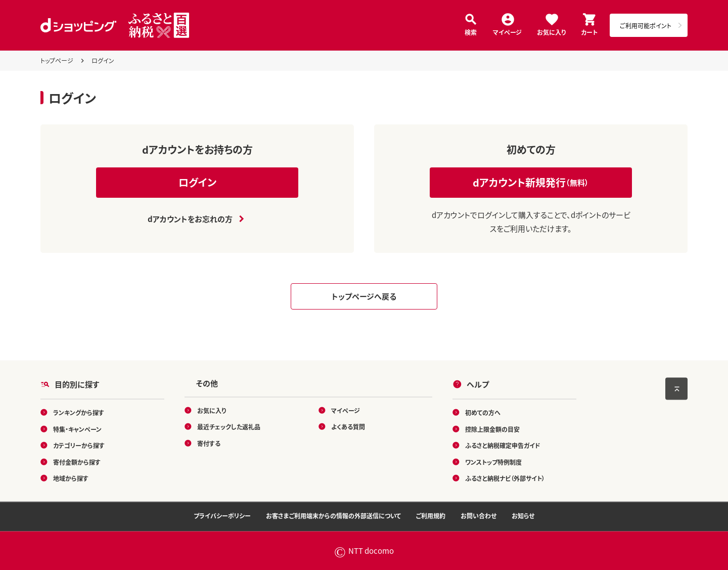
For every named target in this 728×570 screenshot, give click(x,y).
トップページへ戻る (364, 296)
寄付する (209, 443)
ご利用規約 (431, 516)
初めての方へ (483, 412)
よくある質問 (348, 427)
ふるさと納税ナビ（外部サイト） (505, 478)
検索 (471, 32)
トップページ (57, 60)
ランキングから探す (79, 412)
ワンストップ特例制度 (493, 462)
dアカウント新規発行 (531, 182)
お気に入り (551, 32)
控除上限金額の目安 (492, 429)
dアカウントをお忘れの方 (190, 219)
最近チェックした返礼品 (229, 427)
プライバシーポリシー (222, 516)
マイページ (507, 32)
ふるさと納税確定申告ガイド (503, 445)
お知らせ (523, 516)
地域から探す (71, 478)
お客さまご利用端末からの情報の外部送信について (333, 516)
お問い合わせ (479, 516)
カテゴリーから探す (79, 445)
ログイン (197, 182)
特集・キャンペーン (77, 429)
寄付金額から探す (77, 462)
